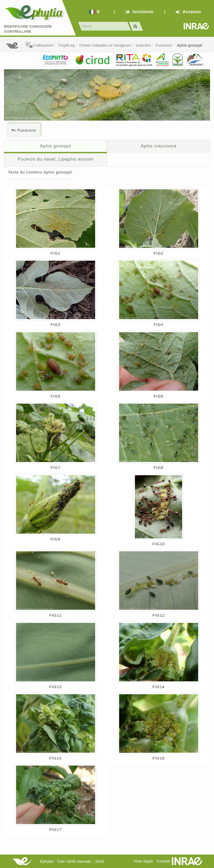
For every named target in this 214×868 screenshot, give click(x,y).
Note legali (143, 861)
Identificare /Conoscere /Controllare (28, 29)
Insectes (143, 45)
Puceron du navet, (56, 159)
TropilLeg (66, 45)
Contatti (163, 861)
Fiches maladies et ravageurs (105, 45)
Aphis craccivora (159, 146)
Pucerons (164, 45)
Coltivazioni (39, 45)
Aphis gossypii (189, 45)
